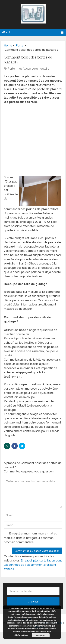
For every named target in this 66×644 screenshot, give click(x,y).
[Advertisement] (33, 141)
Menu (6, 32)
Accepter (41, 635)
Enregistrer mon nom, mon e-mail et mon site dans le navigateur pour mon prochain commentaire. (30, 538)
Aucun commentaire (36, 69)
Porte (11, 69)
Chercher (33, 602)
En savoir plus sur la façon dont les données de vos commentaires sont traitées (33, 565)
